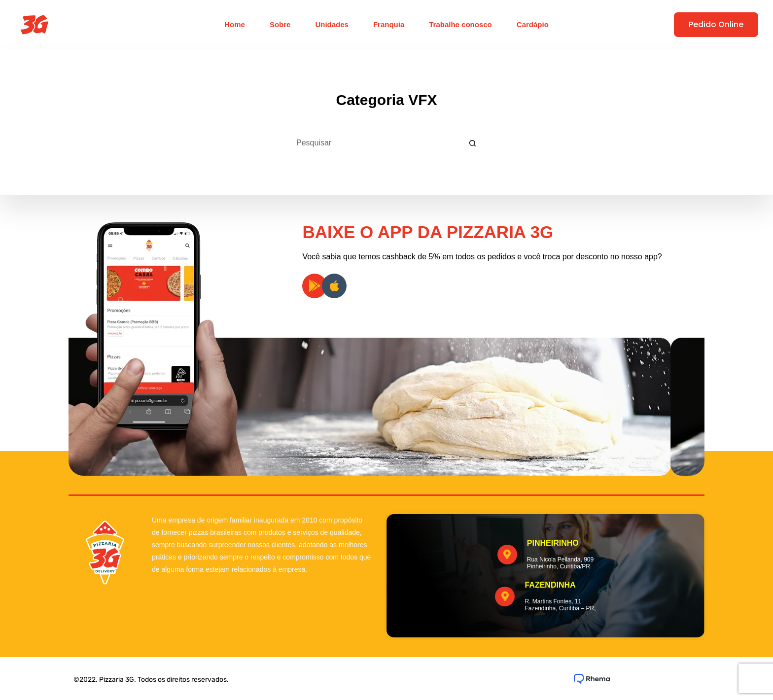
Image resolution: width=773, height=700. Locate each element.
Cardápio (533, 24)
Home (235, 24)
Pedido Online (716, 24)
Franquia (389, 24)
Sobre (280, 24)
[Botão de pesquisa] (473, 143)
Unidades (332, 24)
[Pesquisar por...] (374, 143)
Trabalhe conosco (460, 24)
